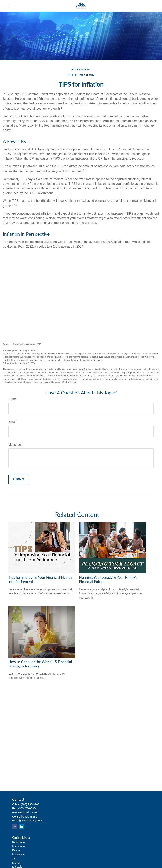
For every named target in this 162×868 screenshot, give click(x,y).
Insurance (18, 854)
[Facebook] (15, 826)
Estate (16, 850)
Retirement (19, 842)
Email (12, 422)
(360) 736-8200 (30, 804)
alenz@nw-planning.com (27, 820)
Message (15, 445)
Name (12, 399)
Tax (14, 858)
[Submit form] (18, 480)
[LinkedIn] (22, 826)
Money (16, 863)
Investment (19, 846)
